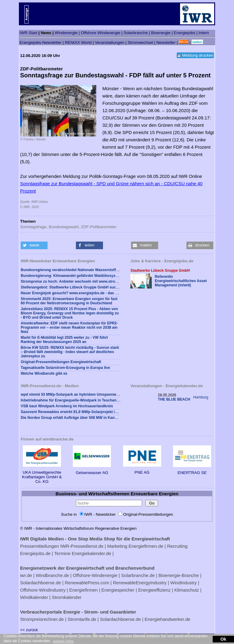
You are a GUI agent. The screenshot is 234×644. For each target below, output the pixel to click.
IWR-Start (28, 33)
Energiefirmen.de (146, 546)
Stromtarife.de (82, 619)
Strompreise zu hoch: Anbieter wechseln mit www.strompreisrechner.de (83, 281)
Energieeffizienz (154, 590)
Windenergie (66, 33)
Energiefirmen (83, 590)
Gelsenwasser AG (92, 470)
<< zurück (29, 630)
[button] (34, 245)
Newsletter (166, 42)
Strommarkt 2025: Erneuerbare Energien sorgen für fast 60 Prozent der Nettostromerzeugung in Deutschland (69, 301)
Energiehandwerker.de (168, 619)
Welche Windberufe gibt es (44, 373)
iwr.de (26, 575)
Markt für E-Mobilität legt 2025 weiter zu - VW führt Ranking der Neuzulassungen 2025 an (64, 340)
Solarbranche (136, 33)
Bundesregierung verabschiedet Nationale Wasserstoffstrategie (76, 270)
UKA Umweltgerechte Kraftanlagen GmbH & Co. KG (42, 475)
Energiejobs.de (35, 553)
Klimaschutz (187, 590)
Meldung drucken (198, 55)
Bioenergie (161, 33)
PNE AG (142, 470)
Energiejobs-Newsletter (41, 42)
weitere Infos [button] (63, 641)
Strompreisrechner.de (42, 619)
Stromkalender (67, 597)
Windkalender (34, 597)
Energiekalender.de (92, 553)
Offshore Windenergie (100, 33)
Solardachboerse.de (41, 583)
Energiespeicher (118, 590)
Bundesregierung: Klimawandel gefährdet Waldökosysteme (72, 276)
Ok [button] (223, 639)
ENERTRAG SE (192, 470)
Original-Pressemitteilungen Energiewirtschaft (61, 362)
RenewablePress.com (87, 583)
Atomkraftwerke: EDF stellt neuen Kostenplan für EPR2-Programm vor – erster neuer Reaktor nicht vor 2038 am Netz (69, 327)
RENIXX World (78, 42)
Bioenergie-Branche (179, 575)
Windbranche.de (52, 575)
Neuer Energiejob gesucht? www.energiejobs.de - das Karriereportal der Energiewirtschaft (99, 293)
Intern (204, 33)
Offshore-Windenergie (95, 575)
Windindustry (184, 583)
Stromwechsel (140, 42)
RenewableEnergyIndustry (140, 583)
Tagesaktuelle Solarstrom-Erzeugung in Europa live (65, 368)
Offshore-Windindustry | (44, 590)
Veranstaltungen (109, 42)
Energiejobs (184, 33)
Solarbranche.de (138, 575)
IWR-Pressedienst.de (82, 546)
